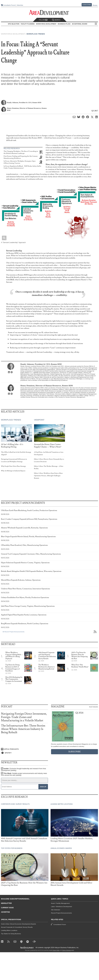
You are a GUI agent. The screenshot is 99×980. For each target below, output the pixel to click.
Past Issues (94, 707)
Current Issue (7, 908)
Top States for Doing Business (11, 934)
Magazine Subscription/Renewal (15, 899)
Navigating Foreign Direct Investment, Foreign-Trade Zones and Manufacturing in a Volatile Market (24, 717)
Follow (43, 20)
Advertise (20, 5)
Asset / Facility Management (60, 903)
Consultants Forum (9, 5)
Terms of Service (67, 950)
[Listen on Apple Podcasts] (24, 749)
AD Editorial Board (80, 24)
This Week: (24, 774)
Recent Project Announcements (61, 913)
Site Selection (56, 910)
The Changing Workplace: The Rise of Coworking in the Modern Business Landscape (21, 152)
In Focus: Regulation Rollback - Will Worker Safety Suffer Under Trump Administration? (22, 167)
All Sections (96, 24)
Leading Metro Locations (9, 930)
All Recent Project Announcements (13, 632)
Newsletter (6, 903)
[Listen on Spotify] (24, 753)
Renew (95, 5)
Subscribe (87, 5)
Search (56, 20)
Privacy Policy (56, 950)
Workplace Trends (36, 34)
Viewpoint (39, 420)
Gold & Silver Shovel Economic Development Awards (18, 924)
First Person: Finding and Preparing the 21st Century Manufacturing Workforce (21, 157)
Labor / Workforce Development (61, 907)
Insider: (23, 770)
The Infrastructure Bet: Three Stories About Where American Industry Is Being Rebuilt (23, 729)
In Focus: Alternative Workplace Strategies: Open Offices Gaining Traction (20, 162)
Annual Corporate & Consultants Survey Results (17, 927)
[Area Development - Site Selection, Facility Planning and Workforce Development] (50, 13)
